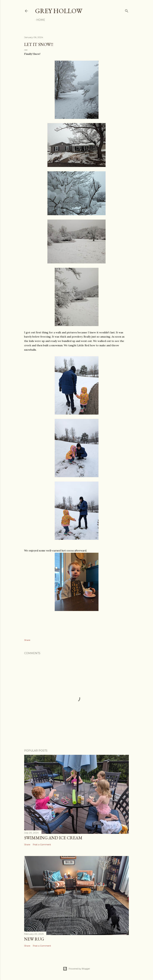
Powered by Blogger (76, 969)
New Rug (34, 939)
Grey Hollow (59, 11)
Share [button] (27, 640)
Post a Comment (42, 844)
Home (41, 20)
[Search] (127, 10)
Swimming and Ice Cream (53, 838)
